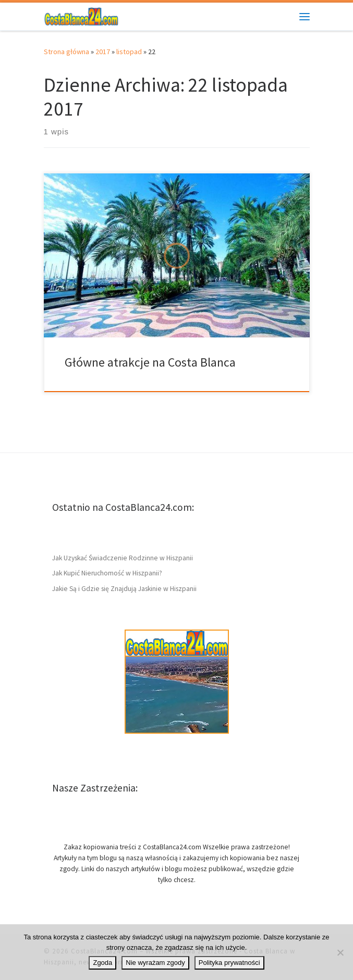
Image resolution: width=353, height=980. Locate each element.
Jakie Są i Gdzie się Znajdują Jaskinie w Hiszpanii (124, 589)
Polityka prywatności (229, 963)
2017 (103, 52)
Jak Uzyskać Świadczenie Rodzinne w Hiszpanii (123, 558)
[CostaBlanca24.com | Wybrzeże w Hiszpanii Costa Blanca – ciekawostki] (81, 15)
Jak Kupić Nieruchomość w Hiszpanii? (107, 573)
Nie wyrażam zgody (155, 963)
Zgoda (102, 963)
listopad (129, 52)
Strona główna (66, 52)
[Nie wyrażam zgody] (340, 952)
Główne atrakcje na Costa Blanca (150, 362)
